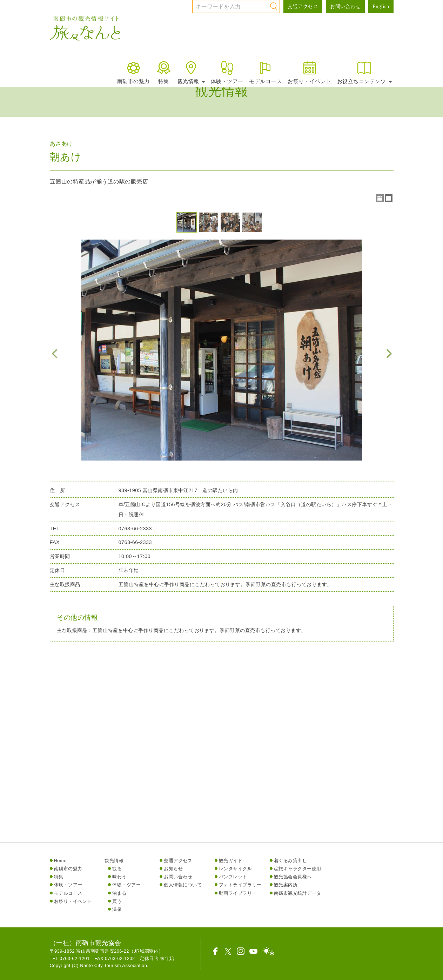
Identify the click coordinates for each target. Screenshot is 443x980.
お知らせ (173, 869)
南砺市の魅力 (133, 72)
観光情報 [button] (191, 72)
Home (60, 861)
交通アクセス (303, 6)
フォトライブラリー (240, 885)
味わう (119, 877)
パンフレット (233, 877)
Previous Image (55, 354)
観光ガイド (231, 861)
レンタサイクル (236, 869)
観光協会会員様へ (293, 877)
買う (117, 901)
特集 (164, 72)
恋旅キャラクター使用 (298, 869)
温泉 (117, 909)
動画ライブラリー (238, 893)
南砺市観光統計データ (298, 893)
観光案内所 (286, 885)
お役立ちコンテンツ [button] (364, 72)
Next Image (389, 354)
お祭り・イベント (309, 72)
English (381, 6)
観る (117, 869)
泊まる (119, 893)
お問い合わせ (345, 6)
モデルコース (265, 72)
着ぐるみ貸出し (291, 861)
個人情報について (183, 885)
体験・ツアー (227, 72)
